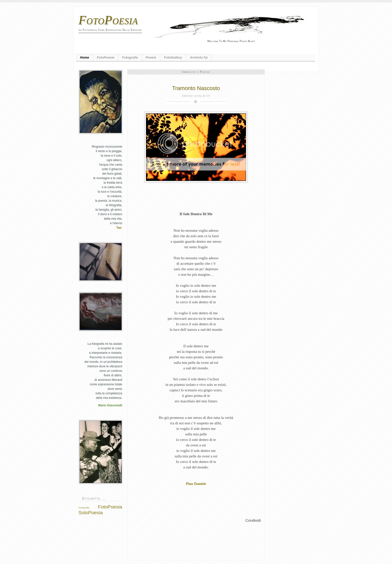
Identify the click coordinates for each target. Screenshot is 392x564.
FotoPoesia (108, 20)
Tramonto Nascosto (196, 88)
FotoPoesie (105, 57)
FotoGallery (173, 57)
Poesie (151, 57)
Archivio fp (199, 57)
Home (84, 57)
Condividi (253, 520)
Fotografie (130, 57)
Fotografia (84, 508)
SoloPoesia (91, 513)
